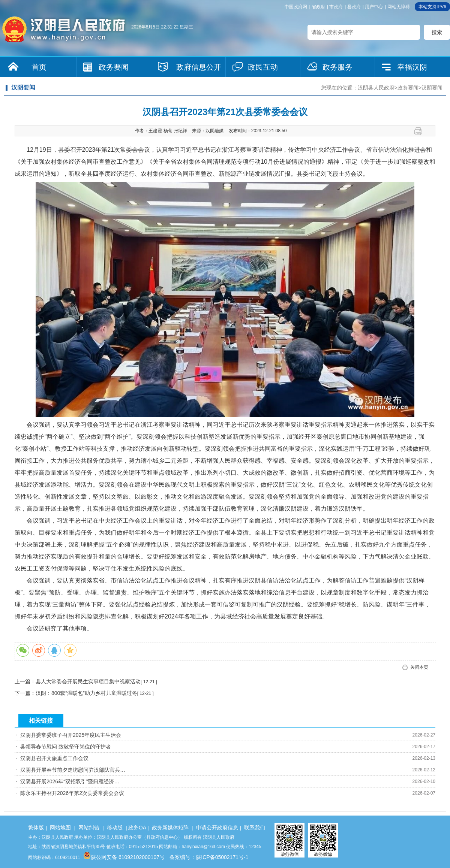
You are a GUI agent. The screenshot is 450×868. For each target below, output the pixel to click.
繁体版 (36, 828)
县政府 (354, 7)
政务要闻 (114, 67)
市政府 (336, 7)
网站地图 (60, 828)
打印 (421, 131)
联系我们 (255, 828)
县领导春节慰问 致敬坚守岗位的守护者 (66, 747)
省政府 (318, 7)
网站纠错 (89, 828)
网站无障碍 (399, 7)
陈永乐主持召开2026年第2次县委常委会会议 (72, 793)
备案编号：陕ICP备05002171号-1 (209, 857)
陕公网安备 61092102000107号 (124, 857)
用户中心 (374, 7)
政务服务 (337, 67)
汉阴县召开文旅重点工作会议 (54, 758)
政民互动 (263, 67)
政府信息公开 (199, 67)
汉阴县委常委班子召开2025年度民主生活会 (71, 735)
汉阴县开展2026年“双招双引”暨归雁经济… (70, 781)
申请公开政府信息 (217, 828)
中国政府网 (296, 7)
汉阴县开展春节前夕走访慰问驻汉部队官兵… (73, 770)
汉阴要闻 (432, 88)
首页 (39, 67)
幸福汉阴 (412, 67)
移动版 (115, 828)
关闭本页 (419, 667)
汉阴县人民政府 (376, 88)
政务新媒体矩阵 (170, 828)
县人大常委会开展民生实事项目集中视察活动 (88, 681)
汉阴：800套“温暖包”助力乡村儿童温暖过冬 (86, 693)
